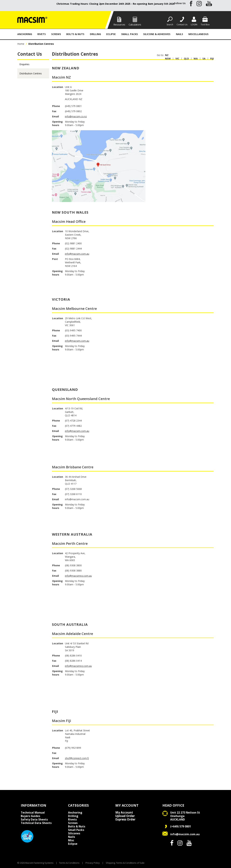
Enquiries (24, 64)
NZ (167, 55)
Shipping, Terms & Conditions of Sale (125, 863)
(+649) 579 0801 (181, 826)
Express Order (125, 819)
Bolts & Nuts (75, 34)
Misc (71, 840)
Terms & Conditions (69, 863)
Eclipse (111, 34)
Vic (177, 59)
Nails (179, 34)
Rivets (42, 34)
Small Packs (130, 34)
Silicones (74, 833)
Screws (56, 34)
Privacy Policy (93, 863)
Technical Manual (33, 813)
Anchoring (25, 34)
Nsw (168, 59)
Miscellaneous (198, 34)
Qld (186, 59)
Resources (119, 25)
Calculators (135, 25)
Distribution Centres (31, 73)
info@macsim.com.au (77, 254)
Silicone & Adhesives (157, 34)
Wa (196, 59)
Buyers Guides (30, 816)
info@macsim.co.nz (76, 116)
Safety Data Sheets (34, 819)
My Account (124, 813)
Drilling (95, 34)
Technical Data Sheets (36, 823)
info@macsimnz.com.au (78, 576)
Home (21, 44)
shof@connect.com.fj (77, 758)
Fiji (212, 59)
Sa (204, 59)
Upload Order (125, 816)
